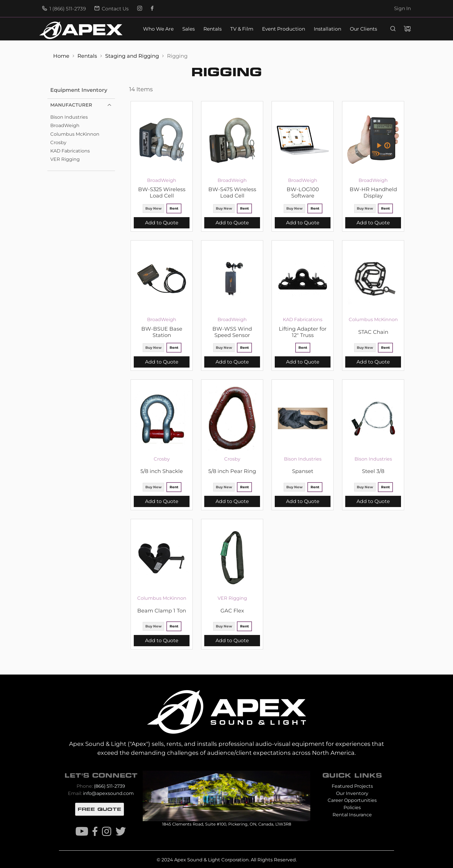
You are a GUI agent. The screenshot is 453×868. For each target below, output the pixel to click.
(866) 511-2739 (109, 786)
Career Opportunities (352, 800)
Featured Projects (352, 786)
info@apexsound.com (108, 793)
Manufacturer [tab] (71, 105)
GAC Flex (232, 611)
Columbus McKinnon (75, 134)
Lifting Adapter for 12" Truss (303, 332)
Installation (327, 29)
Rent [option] (174, 208)
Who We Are (158, 29)
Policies (352, 808)
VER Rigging (65, 159)
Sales (189, 29)
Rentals (212, 29)
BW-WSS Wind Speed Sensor (232, 332)
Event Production (284, 29)
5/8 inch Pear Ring (232, 471)
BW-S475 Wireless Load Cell (232, 193)
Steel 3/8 (373, 471)
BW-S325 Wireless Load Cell (162, 193)
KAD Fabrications (70, 151)
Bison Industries (69, 117)
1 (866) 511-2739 (64, 9)
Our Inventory (352, 793)
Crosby (58, 143)
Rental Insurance (352, 815)
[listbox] (162, 209)
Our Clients (363, 29)
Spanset (303, 471)
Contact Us (112, 9)
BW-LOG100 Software (303, 193)
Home (62, 56)
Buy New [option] (153, 208)
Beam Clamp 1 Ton (162, 611)
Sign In (402, 8)
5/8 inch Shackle (162, 471)
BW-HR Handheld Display (373, 193)
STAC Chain (373, 332)
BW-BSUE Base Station (162, 332)
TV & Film (242, 29)
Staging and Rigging (133, 56)
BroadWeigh (65, 125)
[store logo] (81, 30)
